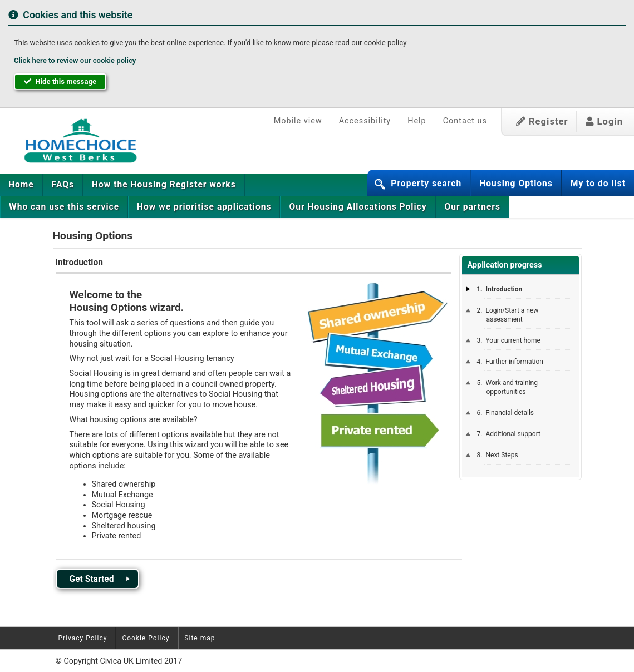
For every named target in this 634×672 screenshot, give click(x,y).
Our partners (473, 207)
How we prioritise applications (204, 207)
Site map (200, 638)
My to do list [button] (598, 184)
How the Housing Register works (164, 185)
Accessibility (365, 121)
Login (604, 122)
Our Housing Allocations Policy (358, 207)
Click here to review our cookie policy (75, 60)
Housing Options (516, 184)
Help (417, 121)
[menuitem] (21, 185)
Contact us (465, 121)
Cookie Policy (146, 638)
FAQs (63, 185)
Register (542, 122)
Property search (426, 184)
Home (21, 185)
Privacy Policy (83, 638)
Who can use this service (64, 207)
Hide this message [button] (60, 81)
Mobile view (298, 121)
